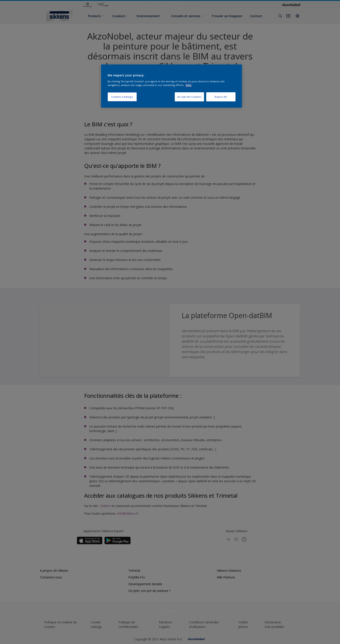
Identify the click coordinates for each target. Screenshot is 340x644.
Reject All (221, 97)
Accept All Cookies (189, 97)
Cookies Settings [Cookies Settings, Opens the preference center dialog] (122, 97)
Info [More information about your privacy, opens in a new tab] (189, 85)
